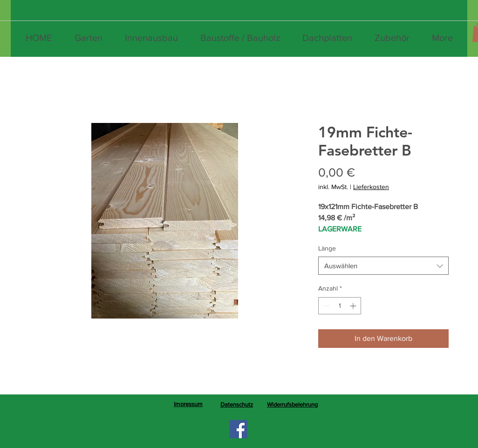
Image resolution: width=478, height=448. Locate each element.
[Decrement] (325, 306)
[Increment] (354, 306)
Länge (327, 248)
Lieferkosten (371, 187)
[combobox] (383, 266)
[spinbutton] (340, 306)
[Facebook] (238, 429)
